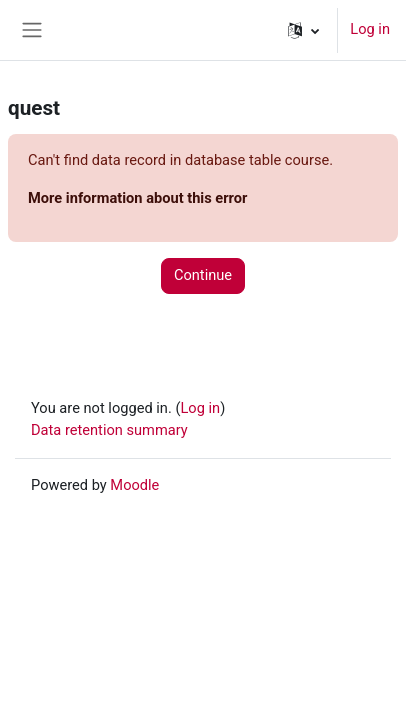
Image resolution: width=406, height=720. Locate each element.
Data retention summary (109, 430)
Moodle (134, 485)
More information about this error (137, 198)
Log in (370, 29)
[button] (303, 30)
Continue (203, 275)
